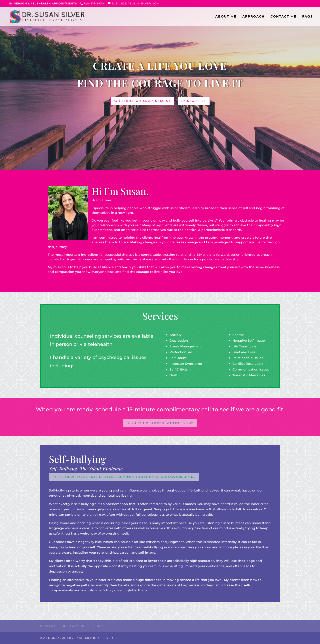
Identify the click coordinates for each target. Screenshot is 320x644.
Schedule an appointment (142, 101)
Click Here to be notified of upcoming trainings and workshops (124, 477)
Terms (97, 626)
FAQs (308, 17)
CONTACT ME (283, 17)
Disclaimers (73, 626)
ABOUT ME (226, 17)
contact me (194, 101)
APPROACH (253, 17)
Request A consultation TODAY (160, 423)
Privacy (48, 626)
